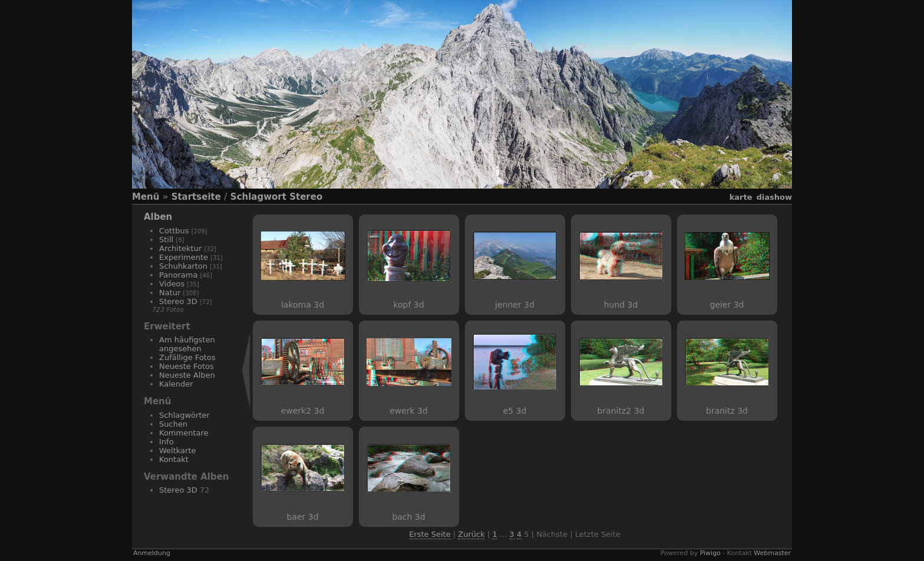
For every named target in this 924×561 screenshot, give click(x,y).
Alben (158, 217)
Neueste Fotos (187, 366)
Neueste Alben (187, 375)
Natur (170, 293)
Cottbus (174, 231)
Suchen (173, 424)
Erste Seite (430, 534)
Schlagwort (258, 197)
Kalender (176, 384)
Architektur (180, 248)
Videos (172, 284)
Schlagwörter (184, 415)
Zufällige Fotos (187, 357)
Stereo (306, 197)
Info (166, 442)
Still (166, 240)
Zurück (471, 534)
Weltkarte (178, 451)
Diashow (774, 197)
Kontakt (174, 459)
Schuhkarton (183, 266)
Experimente (184, 257)
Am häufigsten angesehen (187, 344)
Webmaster (772, 553)
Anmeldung (152, 553)
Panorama (178, 275)
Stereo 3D (178, 301)
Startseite (196, 197)
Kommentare (184, 433)
